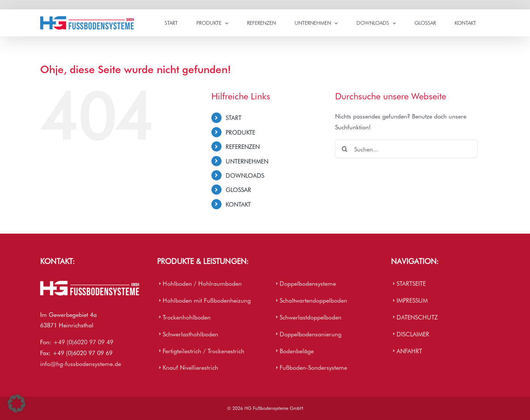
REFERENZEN (243, 146)
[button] (16, 403)
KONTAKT (238, 204)
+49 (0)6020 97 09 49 (83, 342)
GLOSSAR (238, 189)
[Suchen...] (406, 149)
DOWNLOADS (245, 175)
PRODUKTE (240, 132)
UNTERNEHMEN (247, 161)
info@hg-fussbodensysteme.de (81, 363)
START (234, 117)
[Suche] (344, 149)
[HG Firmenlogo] (90, 284)
